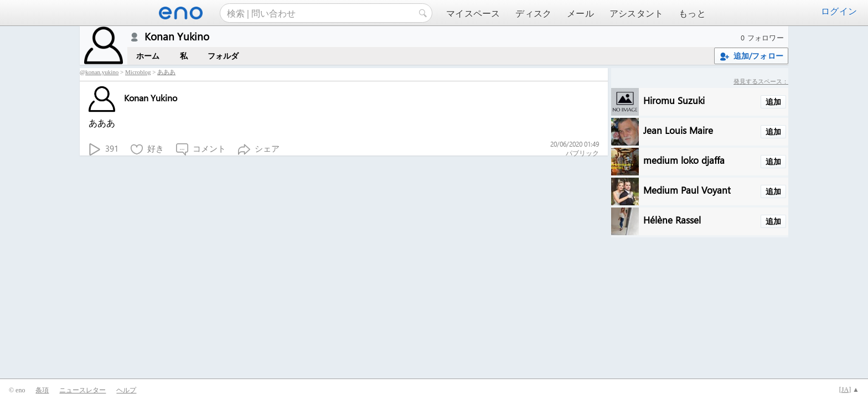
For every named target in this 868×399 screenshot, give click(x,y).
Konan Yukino (133, 98)
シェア (259, 149)
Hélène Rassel (672, 219)
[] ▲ (849, 390)
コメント (201, 149)
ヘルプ (126, 390)
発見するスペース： (761, 81)
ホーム (148, 56)
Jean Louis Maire (678, 130)
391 (104, 149)
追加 (773, 102)
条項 (42, 390)
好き (147, 149)
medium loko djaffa (684, 160)
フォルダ (223, 56)
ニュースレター (82, 390)
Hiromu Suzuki (674, 100)
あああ (166, 72)
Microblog (138, 72)
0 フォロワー (762, 37)
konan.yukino (102, 72)
